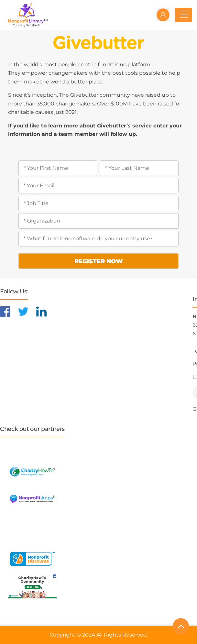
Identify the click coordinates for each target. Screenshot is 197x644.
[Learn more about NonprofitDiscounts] (32, 558)
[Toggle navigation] (184, 15)
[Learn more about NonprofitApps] (32, 498)
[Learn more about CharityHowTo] (32, 471)
